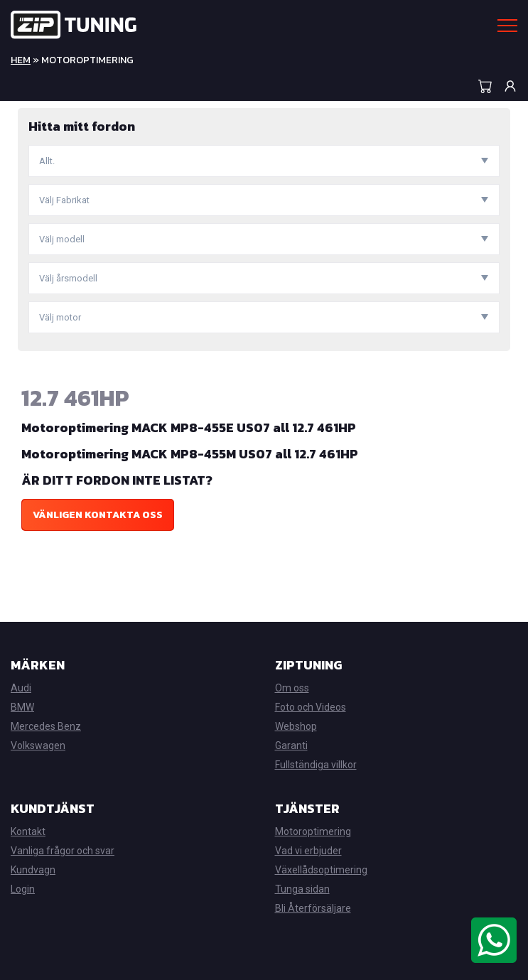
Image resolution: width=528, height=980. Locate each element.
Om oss (292, 688)
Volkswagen (38, 745)
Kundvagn (33, 870)
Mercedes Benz (46, 726)
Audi (21, 688)
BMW (22, 707)
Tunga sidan (302, 889)
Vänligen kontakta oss (98, 515)
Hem (21, 60)
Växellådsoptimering (321, 870)
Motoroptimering (313, 831)
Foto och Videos (311, 707)
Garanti (291, 745)
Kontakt (28, 831)
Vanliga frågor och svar (63, 851)
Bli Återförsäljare (313, 908)
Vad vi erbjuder (308, 851)
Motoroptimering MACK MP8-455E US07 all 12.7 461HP (189, 427)
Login (23, 889)
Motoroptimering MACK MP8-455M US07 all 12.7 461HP (190, 454)
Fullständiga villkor (316, 765)
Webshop (296, 726)
